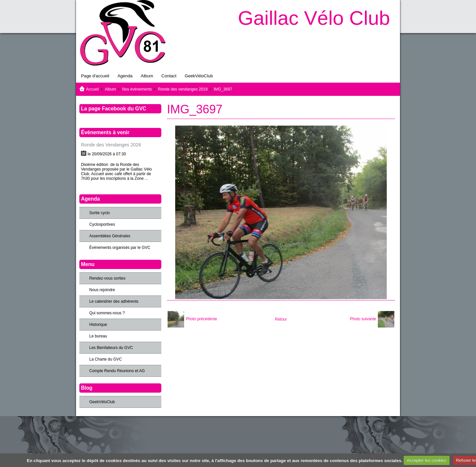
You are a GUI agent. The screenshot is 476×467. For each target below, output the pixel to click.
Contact (169, 76)
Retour (281, 319)
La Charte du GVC (106, 359)
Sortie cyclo (99, 213)
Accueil (92, 89)
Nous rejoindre (102, 290)
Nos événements (137, 89)
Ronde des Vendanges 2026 (111, 145)
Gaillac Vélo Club (314, 18)
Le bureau (98, 336)
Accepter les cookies (427, 460)
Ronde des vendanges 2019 (183, 89)
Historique (98, 325)
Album (147, 76)
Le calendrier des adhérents (114, 301)
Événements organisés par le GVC (120, 248)
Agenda (125, 76)
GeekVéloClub (199, 76)
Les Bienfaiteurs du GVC (111, 348)
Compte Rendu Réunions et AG (117, 371)
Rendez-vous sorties (107, 278)
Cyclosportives (102, 224)
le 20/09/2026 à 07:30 (107, 154)
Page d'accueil (95, 76)
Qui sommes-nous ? (107, 313)
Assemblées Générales (110, 236)
